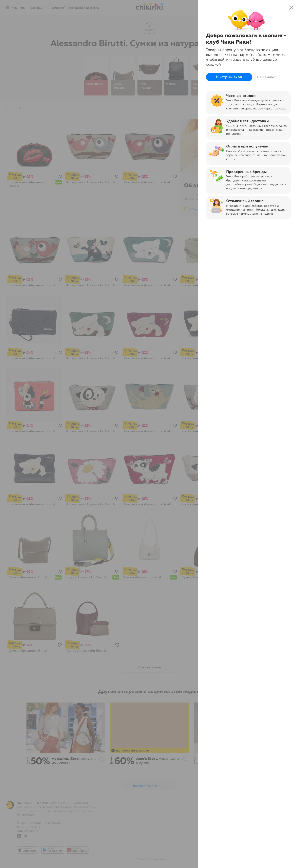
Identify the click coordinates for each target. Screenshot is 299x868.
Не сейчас (266, 77)
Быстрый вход (229, 77)
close (291, 8)
